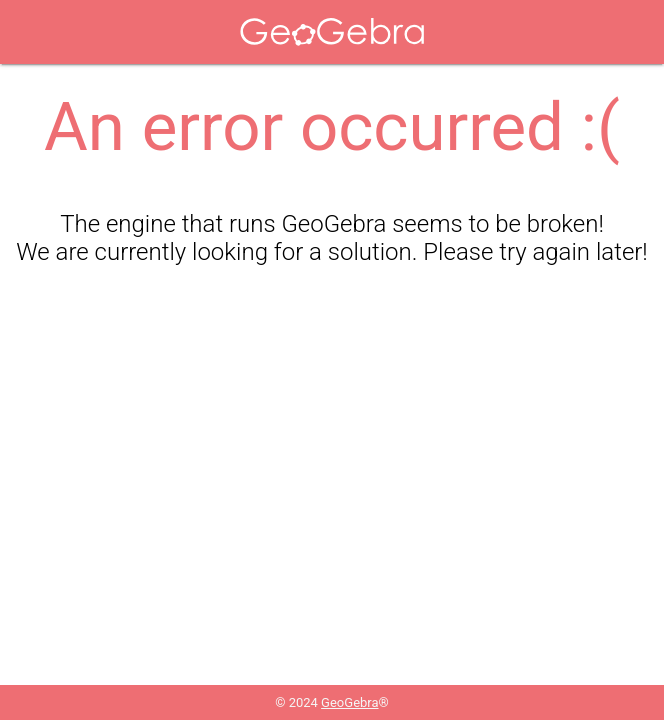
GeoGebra (349, 702)
